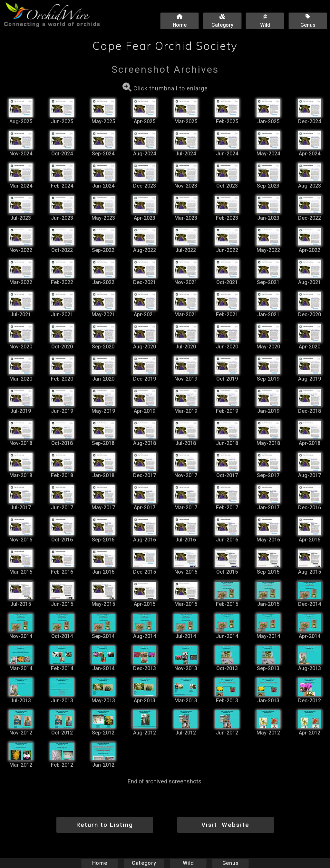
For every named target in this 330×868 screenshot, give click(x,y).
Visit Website (225, 825)
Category (144, 863)
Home (100, 863)
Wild (188, 863)
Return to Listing (105, 825)
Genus (230, 863)
